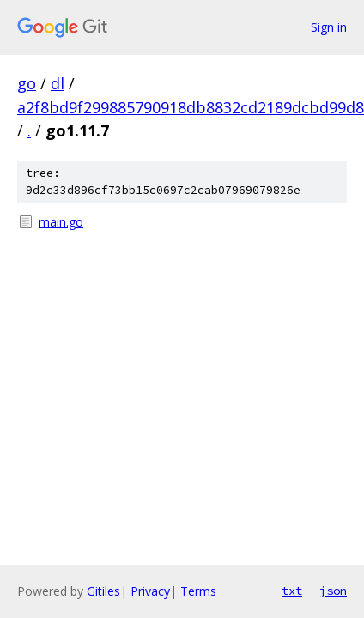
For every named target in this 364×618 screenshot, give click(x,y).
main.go (61, 222)
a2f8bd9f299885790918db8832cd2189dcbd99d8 (191, 107)
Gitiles (103, 591)
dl (58, 83)
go (27, 83)
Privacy (150, 591)
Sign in (329, 27)
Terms (198, 591)
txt (292, 591)
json (333, 591)
